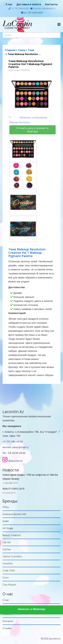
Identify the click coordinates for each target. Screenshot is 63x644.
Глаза (22, 50)
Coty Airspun (9, 585)
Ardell (6, 521)
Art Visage (8, 528)
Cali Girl (7, 542)
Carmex (7, 549)
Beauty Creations (12, 535)
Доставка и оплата (29, 4)
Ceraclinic (8, 563)
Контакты (51, 4)
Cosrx (6, 578)
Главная (10, 50)
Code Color (9, 570)
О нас (9, 4)
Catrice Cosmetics (12, 556)
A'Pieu (6, 507)
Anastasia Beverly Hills (14, 514)
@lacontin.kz (15, 461)
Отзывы (7, 628)
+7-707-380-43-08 (20, 8)
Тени (31, 50)
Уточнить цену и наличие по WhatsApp (33, 130)
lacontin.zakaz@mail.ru (44, 8)
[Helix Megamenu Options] (59, 24)
